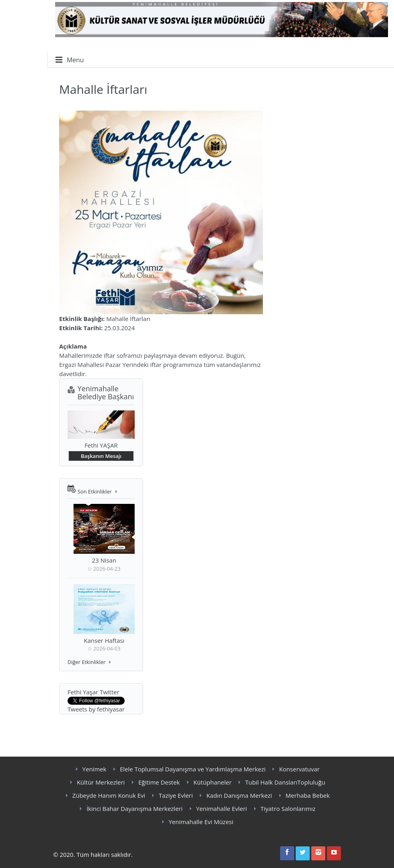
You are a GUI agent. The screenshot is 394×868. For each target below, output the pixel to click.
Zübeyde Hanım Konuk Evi (109, 795)
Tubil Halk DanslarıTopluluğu (285, 782)
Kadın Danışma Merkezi (239, 795)
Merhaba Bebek (308, 795)
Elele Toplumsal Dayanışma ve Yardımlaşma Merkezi (193, 769)
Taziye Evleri (176, 795)
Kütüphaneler (213, 782)
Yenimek (94, 769)
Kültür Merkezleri (101, 782)
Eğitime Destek (159, 782)
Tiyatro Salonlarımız (288, 809)
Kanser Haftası (104, 640)
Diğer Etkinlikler (87, 662)
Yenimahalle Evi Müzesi (201, 822)
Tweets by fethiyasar (96, 709)
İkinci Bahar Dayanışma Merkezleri (134, 809)
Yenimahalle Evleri (222, 809)
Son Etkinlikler (95, 491)
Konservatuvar (299, 769)
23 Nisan (104, 560)
